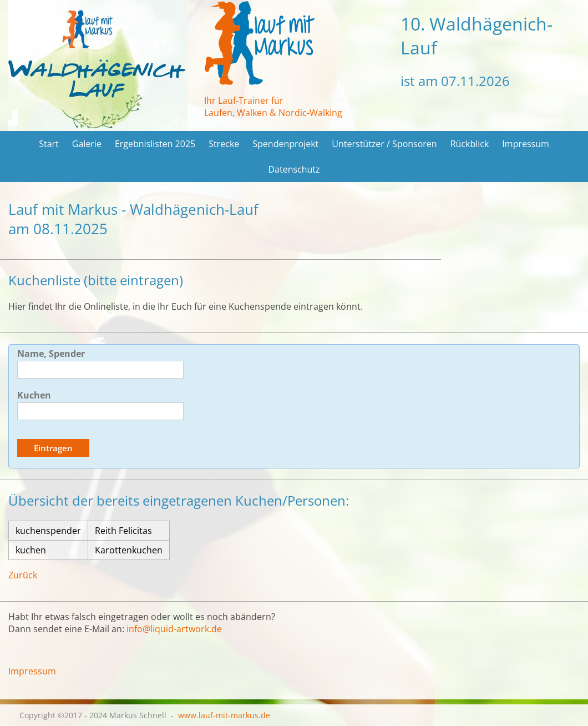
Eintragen (53, 448)
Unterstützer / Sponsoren (384, 144)
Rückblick (470, 144)
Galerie (87, 144)
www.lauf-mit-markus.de (224, 715)
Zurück (23, 575)
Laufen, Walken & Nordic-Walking (273, 113)
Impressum (525, 144)
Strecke (224, 144)
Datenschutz (294, 169)
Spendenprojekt (285, 144)
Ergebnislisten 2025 (155, 144)
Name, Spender (51, 354)
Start (49, 144)
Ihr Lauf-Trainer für (244, 100)
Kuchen (34, 395)
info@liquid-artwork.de (174, 629)
